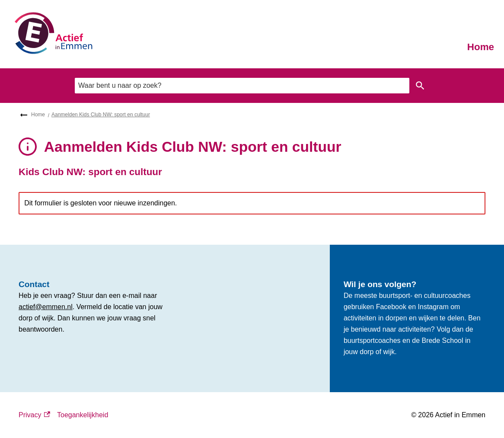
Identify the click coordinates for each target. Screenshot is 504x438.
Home (481, 47)
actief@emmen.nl (46, 307)
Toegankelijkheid (83, 415)
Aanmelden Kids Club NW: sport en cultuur (101, 115)
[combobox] (242, 86)
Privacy (34, 415)
